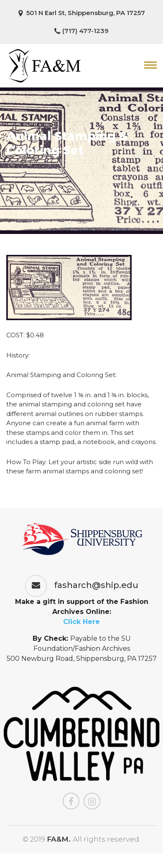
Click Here (81, 622)
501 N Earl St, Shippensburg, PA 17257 (82, 13)
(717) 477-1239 (81, 31)
